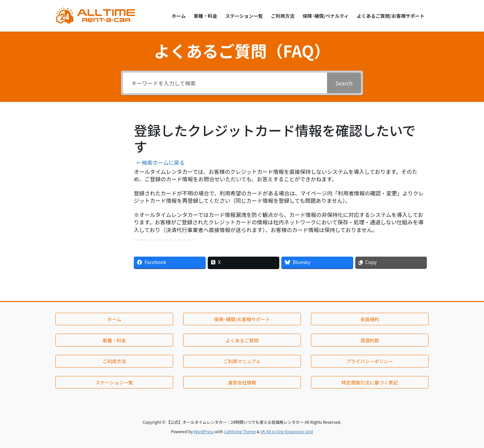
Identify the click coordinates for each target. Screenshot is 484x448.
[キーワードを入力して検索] (225, 83)
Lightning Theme (240, 431)
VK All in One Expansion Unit (287, 431)
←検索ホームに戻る (161, 162)
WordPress (204, 431)
